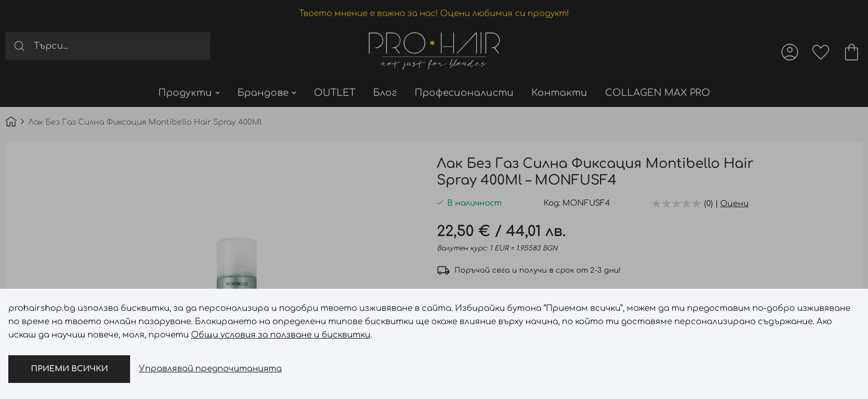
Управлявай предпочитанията (210, 369)
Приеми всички (69, 369)
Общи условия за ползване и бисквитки (281, 335)
